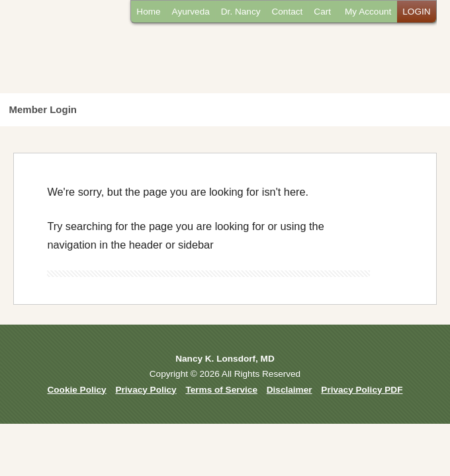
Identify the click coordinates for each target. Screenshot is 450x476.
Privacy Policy (146, 390)
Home (148, 12)
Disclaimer (290, 390)
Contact (287, 12)
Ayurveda (191, 12)
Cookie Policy (77, 390)
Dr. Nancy (241, 12)
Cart (322, 12)
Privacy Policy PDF (362, 390)
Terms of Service (221, 390)
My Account (368, 12)
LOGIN (416, 12)
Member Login (43, 109)
